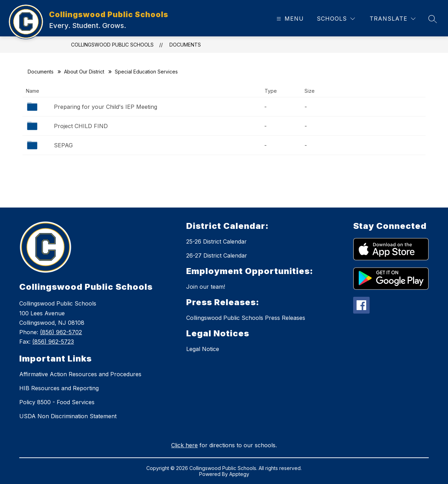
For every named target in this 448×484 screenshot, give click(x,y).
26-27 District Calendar (217, 255)
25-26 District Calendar (216, 241)
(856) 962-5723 (53, 342)
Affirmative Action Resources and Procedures (80, 374)
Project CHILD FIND (81, 126)
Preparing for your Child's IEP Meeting (106, 107)
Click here (184, 445)
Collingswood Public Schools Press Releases (246, 318)
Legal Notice (203, 349)
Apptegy (239, 474)
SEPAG (63, 145)
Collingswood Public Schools (112, 45)
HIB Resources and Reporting (59, 388)
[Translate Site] (393, 19)
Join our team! (206, 287)
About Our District (84, 72)
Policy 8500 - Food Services (57, 402)
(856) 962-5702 (61, 332)
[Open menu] (289, 19)
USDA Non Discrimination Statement (68, 416)
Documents (185, 45)
